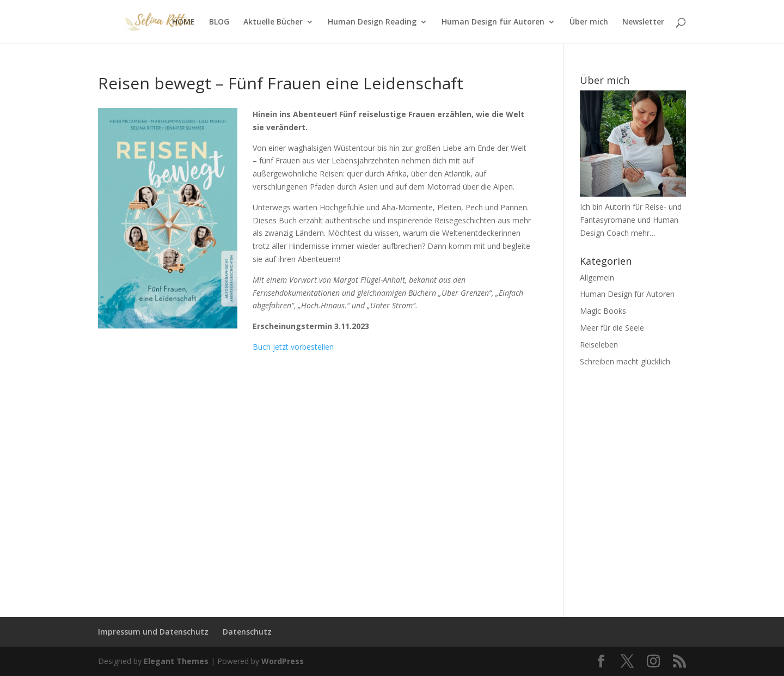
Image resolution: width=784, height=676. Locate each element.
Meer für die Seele (612, 328)
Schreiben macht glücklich (625, 361)
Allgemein (597, 278)
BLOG (219, 22)
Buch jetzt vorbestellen (293, 347)
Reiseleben (599, 345)
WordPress (283, 661)
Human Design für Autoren (493, 22)
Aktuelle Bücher (273, 22)
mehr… (643, 233)
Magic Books (603, 311)
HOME (183, 22)
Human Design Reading (372, 22)
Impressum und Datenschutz (153, 632)
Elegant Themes (176, 661)
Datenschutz (247, 632)
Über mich (589, 22)
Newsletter (643, 22)
